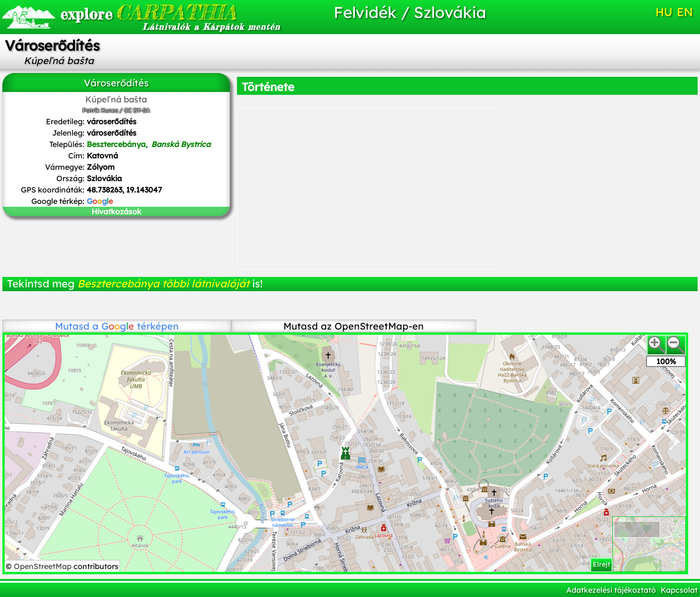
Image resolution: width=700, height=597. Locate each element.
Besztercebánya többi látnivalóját (163, 284)
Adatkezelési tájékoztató (611, 590)
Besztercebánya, (149, 144)
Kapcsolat (679, 590)
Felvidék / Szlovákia (410, 12)
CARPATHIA (148, 12)
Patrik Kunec (100, 110)
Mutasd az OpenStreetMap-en (354, 326)
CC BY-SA (137, 110)
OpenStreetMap (44, 566)
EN (685, 12)
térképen (140, 326)
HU (664, 12)
